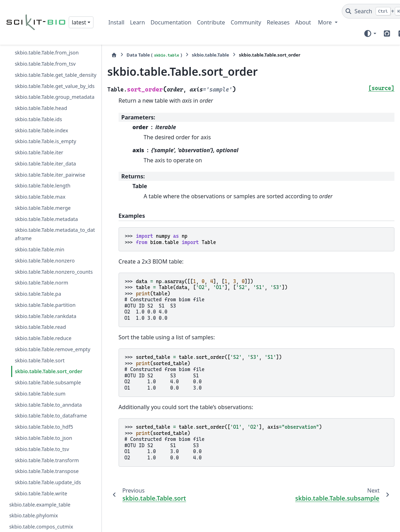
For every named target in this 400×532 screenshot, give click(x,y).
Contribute (211, 22)
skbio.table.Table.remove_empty (52, 324)
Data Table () (153, 55)
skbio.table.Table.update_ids (48, 457)
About (303, 22)
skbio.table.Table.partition (45, 280)
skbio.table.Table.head (41, 83)
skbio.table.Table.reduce (43, 313)
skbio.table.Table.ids (38, 94)
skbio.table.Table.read (40, 302)
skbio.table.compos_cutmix (41, 502)
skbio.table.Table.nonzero (45, 236)
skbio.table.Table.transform (47, 435)
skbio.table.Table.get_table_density (54, 46)
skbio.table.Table (209, 55)
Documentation (171, 22)
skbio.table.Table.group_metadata (54, 72)
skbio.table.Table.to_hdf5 (44, 402)
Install (116, 22)
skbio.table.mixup (30, 524)
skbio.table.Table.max (40, 172)
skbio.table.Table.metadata (46, 194)
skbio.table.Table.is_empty (45, 116)
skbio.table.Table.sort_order (48, 346)
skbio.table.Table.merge (43, 183)
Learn (138, 22)
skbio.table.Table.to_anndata (48, 380)
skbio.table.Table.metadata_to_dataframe (55, 209)
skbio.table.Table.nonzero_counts (54, 247)
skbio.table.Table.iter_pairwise (50, 150)
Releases (278, 22)
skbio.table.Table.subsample (48, 358)
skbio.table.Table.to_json (43, 413)
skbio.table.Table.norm (41, 258)
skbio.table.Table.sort (40, 335)
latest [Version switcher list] (79, 22)
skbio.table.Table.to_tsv (42, 424)
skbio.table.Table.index (41, 105)
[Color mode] (370, 34)
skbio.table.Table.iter (39, 128)
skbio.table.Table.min (39, 225)
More (326, 22)
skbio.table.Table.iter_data (45, 139)
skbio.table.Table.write (41, 469)
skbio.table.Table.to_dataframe (51, 391)
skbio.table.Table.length (43, 161)
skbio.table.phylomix (33, 491)
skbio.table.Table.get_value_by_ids (55, 61)
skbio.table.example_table (40, 479)
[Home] (112, 55)
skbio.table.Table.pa (38, 269)
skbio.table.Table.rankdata (45, 291)
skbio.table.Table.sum (40, 369)
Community (246, 22)
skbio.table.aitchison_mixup (42, 513)
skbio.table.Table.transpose (47, 446)
